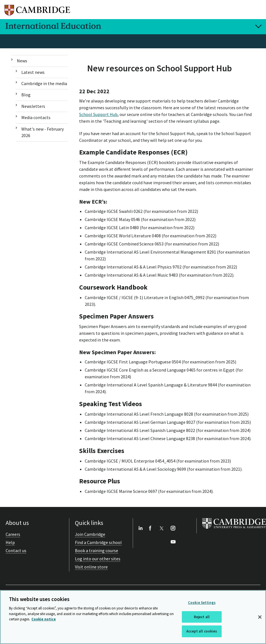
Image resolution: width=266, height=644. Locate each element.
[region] (133, 617)
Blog (26, 95)
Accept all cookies (202, 631)
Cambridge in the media (44, 83)
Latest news (33, 72)
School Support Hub (98, 114)
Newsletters (33, 106)
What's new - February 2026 (43, 132)
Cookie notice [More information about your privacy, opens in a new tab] (44, 619)
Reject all (202, 617)
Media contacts (36, 117)
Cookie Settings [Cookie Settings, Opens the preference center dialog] (202, 603)
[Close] (260, 617)
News (22, 61)
